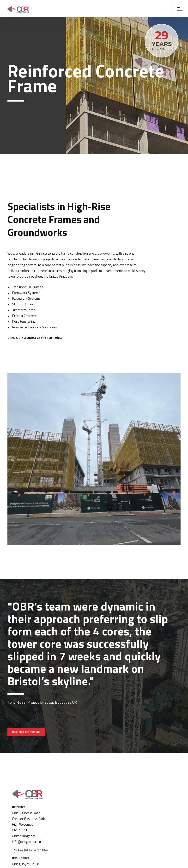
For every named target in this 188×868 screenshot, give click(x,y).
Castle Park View (50, 338)
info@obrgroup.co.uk (27, 842)
